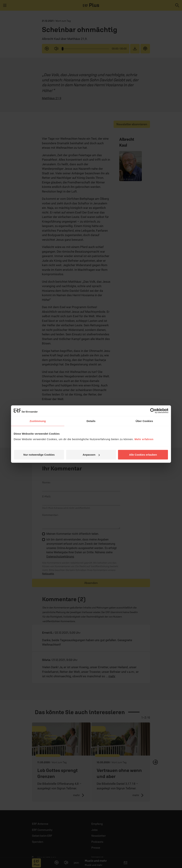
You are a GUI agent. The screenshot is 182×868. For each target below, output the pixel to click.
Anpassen (91, 455)
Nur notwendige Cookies (39, 455)
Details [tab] (91, 421)
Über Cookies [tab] (144, 421)
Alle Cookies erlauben (143, 455)
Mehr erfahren (144, 439)
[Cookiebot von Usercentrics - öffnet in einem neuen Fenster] (153, 411)
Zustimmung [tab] (38, 421)
